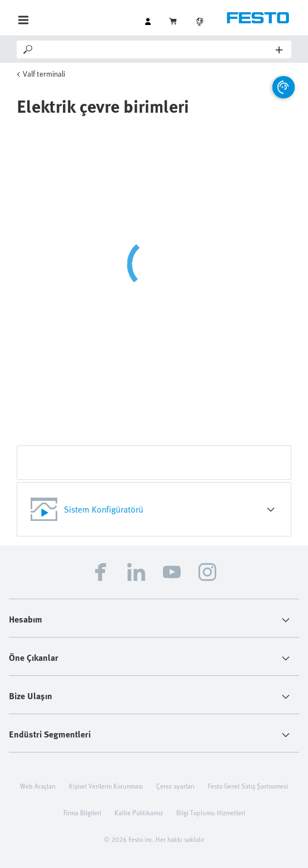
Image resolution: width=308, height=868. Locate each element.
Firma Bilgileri (82, 812)
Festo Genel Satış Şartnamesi (248, 786)
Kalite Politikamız (139, 812)
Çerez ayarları (175, 786)
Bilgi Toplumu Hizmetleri (211, 812)
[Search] (155, 49)
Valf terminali (44, 74)
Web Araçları (38, 786)
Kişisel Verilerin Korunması (106, 786)
